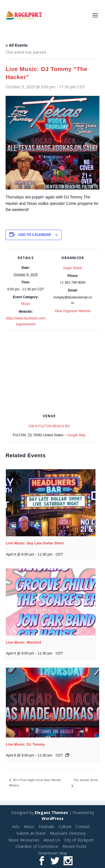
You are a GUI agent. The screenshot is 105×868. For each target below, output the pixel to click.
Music (26, 304)
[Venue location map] (53, 371)
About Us (52, 840)
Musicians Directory (68, 833)
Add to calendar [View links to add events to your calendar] (34, 235)
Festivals (46, 827)
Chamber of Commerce (37, 846)
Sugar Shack (73, 268)
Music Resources (24, 840)
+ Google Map (75, 435)
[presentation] (51, 503)
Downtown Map (53, 853)
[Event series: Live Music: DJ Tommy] (67, 755)
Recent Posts (74, 846)
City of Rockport (79, 840)
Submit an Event (31, 833)
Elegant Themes (51, 813)
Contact (83, 827)
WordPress (53, 818)
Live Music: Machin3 (24, 642)
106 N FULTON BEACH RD (49, 426)
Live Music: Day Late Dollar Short (35, 543)
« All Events (17, 45)
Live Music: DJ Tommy (25, 744)
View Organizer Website (73, 311)
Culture (65, 827)
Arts (16, 827)
